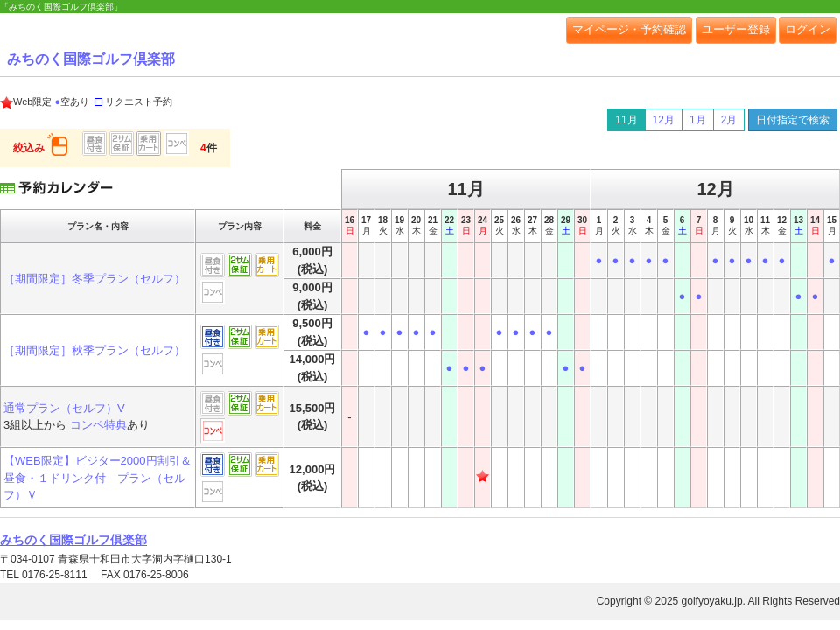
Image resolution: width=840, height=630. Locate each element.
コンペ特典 (98, 425)
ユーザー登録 (736, 29)
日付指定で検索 (793, 120)
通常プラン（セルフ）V (64, 408)
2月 (729, 120)
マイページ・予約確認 (629, 29)
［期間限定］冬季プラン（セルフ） (94, 279)
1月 (698, 120)
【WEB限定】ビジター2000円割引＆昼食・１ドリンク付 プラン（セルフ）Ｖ (98, 478)
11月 (626, 120)
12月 (664, 120)
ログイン (808, 29)
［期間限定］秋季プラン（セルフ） (94, 350)
